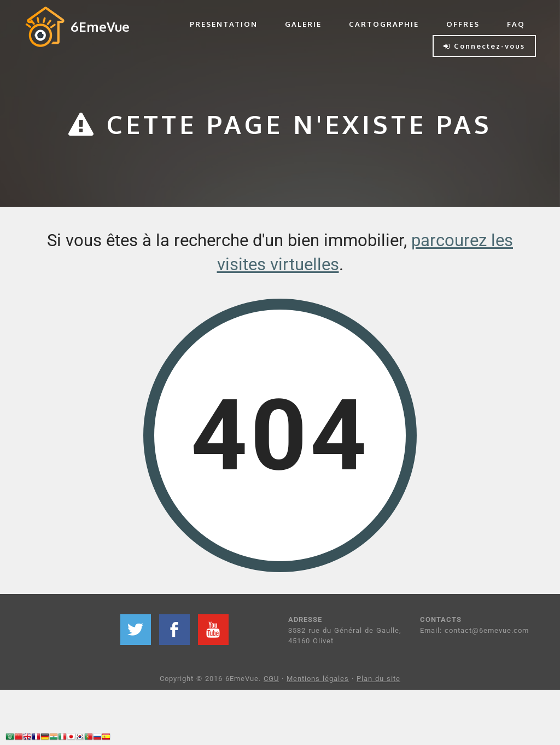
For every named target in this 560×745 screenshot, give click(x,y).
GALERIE (303, 24)
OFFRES (463, 24)
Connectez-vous (484, 46)
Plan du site (378, 679)
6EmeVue (100, 27)
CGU (271, 679)
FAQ (516, 24)
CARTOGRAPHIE (384, 24)
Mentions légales (318, 679)
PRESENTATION (224, 24)
